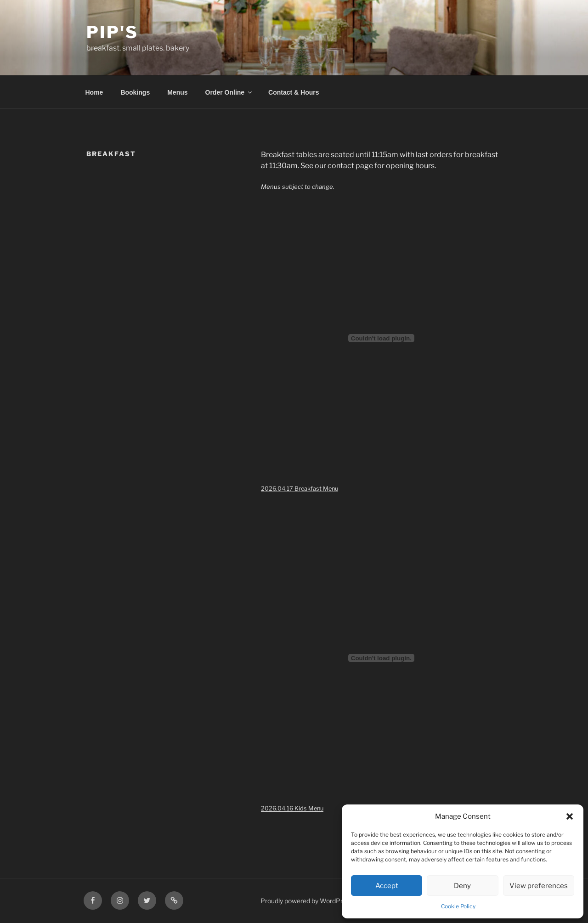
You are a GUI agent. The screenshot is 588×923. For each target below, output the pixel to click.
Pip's (112, 32)
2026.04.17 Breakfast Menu (300, 489)
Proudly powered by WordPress (307, 901)
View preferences (539, 886)
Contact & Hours (294, 92)
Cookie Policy (458, 906)
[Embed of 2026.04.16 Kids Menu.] (381, 658)
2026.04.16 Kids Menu (292, 808)
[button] (570, 816)
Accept (387, 886)
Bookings (135, 92)
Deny (462, 886)
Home (94, 92)
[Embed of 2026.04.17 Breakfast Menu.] (381, 338)
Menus (177, 92)
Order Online (229, 92)
